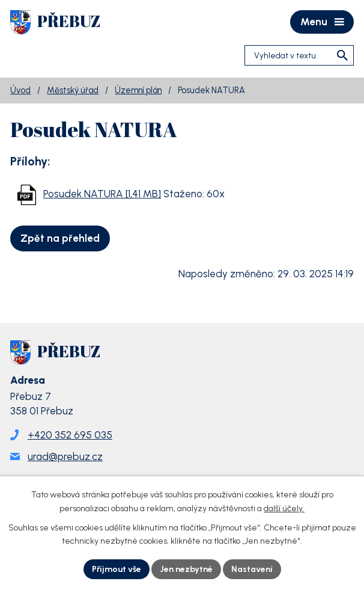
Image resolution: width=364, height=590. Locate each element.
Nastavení (252, 569)
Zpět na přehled (60, 238)
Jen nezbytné (186, 569)
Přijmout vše (117, 569)
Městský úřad (73, 90)
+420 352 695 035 (70, 435)
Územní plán (138, 90)
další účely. (284, 509)
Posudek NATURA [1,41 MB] (102, 194)
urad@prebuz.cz (65, 456)
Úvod (20, 90)
